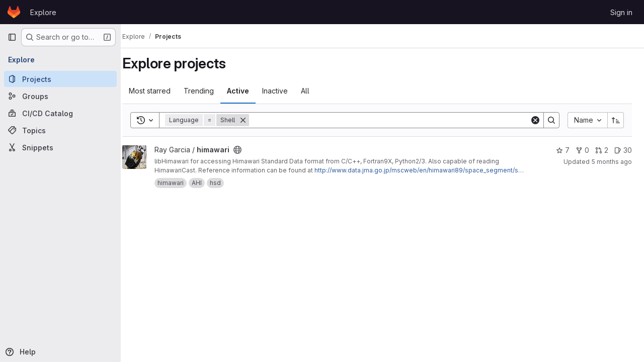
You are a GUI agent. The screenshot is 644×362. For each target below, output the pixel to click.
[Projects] (60, 79)
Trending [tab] (209, 91)
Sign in (621, 12)
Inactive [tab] (286, 91)
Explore (43, 12)
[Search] (395, 120)
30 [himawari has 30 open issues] (623, 150)
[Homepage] (14, 12)
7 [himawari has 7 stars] (563, 150)
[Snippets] (60, 147)
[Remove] (254, 120)
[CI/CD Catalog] (60, 113)
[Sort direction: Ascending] (616, 120)
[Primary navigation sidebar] (12, 37)
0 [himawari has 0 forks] (582, 150)
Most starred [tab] (160, 91)
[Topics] (60, 130)
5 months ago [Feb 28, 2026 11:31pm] (612, 162)
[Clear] (535, 120)
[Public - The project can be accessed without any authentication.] (248, 150)
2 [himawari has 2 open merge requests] (602, 150)
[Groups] (60, 96)
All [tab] (316, 91)
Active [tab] (249, 91)
